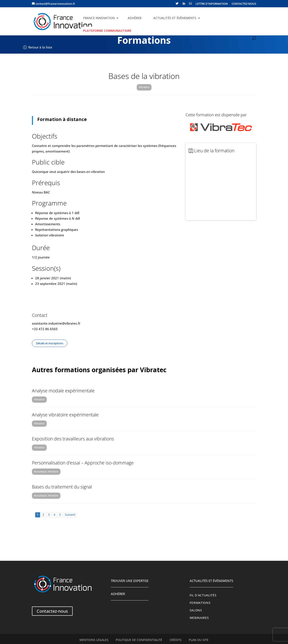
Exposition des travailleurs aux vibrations (73, 439)
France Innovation (99, 18)
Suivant (70, 515)
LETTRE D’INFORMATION (212, 4)
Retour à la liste (40, 47)
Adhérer (135, 18)
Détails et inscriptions (50, 343)
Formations (200, 603)
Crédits (175, 640)
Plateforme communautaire (107, 31)
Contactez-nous (52, 611)
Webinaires (199, 618)
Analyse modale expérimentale (63, 391)
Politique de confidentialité (139, 640)
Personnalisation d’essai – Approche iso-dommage (83, 463)
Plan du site (199, 640)
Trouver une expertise (130, 581)
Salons (196, 610)
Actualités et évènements (175, 18)
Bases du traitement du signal (62, 487)
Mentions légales (94, 640)
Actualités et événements (211, 581)
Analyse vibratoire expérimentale (65, 415)
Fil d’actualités (203, 595)
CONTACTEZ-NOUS (244, 4)
